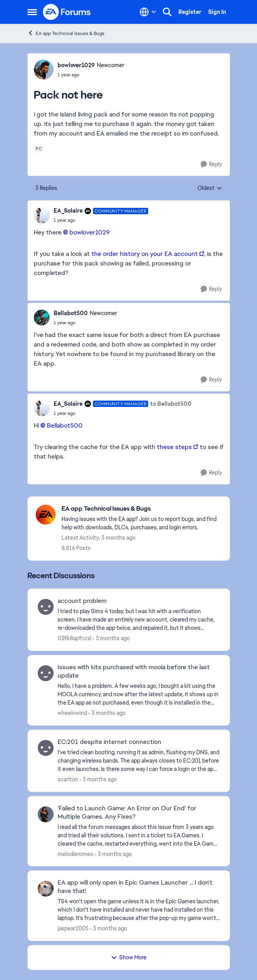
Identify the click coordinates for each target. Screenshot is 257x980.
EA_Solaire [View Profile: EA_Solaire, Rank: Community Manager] (68, 211)
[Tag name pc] (39, 149)
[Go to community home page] (67, 12)
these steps (174, 447)
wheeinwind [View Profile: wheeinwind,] (72, 713)
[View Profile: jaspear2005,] (46, 889)
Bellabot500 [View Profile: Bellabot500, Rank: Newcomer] (71, 313)
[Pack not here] (101, 220)
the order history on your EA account (145, 254)
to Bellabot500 (171, 404)
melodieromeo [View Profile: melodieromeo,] (75, 854)
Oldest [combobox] (210, 188)
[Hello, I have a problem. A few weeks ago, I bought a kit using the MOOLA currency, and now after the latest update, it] (139, 694)
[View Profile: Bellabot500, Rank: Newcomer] (42, 318)
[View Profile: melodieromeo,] (46, 814)
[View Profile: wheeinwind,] (46, 673)
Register (190, 12)
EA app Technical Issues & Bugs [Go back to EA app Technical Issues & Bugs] (66, 33)
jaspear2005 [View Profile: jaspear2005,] (73, 928)
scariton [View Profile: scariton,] (68, 779)
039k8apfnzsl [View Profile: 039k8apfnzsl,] (74, 638)
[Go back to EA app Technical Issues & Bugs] (142, 509)
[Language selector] (148, 12)
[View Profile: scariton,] (46, 748)
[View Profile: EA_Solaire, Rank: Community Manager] (42, 215)
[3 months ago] (111, 638)
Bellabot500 (65, 425)
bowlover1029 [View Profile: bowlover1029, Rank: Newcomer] (76, 65)
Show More (129, 957)
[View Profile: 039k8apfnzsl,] (46, 607)
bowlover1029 (90, 232)
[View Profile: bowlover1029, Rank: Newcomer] (44, 70)
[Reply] (211, 164)
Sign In (217, 12)
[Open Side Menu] (32, 12)
